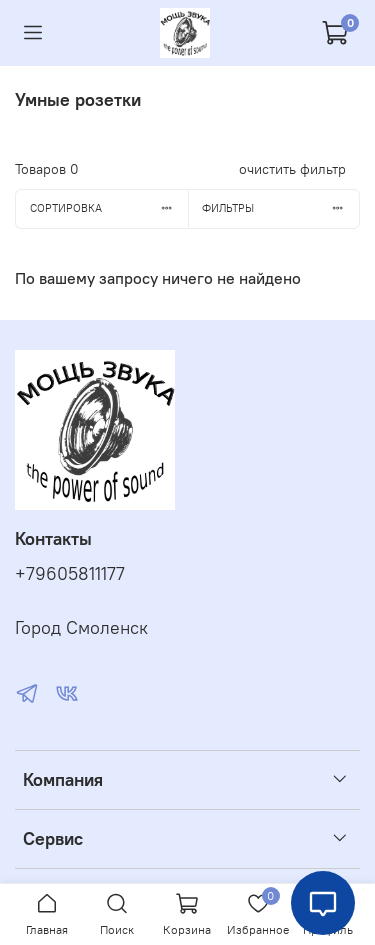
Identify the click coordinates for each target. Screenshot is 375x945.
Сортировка (109, 208)
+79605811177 (70, 574)
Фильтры (280, 208)
